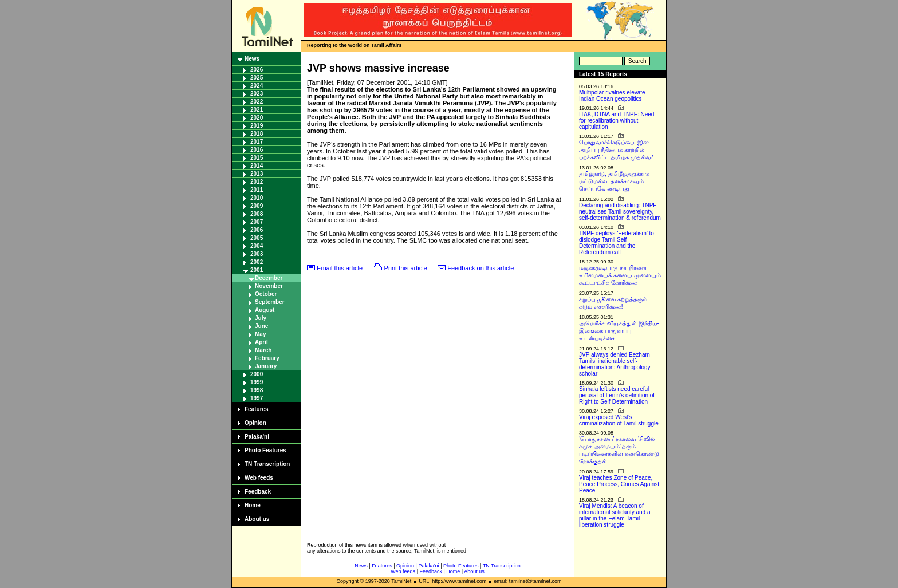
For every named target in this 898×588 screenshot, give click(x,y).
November (269, 286)
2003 (257, 254)
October (266, 294)
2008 (257, 214)
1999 (257, 382)
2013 (257, 174)
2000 (257, 374)
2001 (257, 270)
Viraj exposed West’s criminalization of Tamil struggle (619, 420)
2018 (257, 134)
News (252, 59)
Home (253, 505)
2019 (257, 126)
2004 (257, 246)
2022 (257, 102)
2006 (257, 230)
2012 (257, 182)
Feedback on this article (480, 268)
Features (257, 409)
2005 (257, 238)
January (266, 366)
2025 (257, 78)
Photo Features (265, 450)
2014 (257, 166)
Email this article (340, 268)
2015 (257, 158)
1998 (257, 390)
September (270, 302)
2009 (257, 206)
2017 (257, 142)
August (265, 310)
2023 (257, 94)
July (261, 318)
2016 (257, 150)
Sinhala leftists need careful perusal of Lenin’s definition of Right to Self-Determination (617, 395)
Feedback (258, 492)
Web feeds (259, 478)
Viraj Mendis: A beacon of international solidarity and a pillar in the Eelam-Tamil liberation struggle (615, 515)
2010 (257, 198)
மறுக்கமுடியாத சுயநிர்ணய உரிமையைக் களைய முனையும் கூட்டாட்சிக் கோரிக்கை (620, 275)
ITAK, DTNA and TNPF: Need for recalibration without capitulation (617, 121)
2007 (257, 222)
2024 (257, 86)
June (261, 326)
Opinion (255, 423)
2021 (257, 110)
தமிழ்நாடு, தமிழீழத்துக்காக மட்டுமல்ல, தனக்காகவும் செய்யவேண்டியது (614, 181)
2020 (257, 118)
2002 (257, 262)
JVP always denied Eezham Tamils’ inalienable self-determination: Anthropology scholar (615, 364)
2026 (257, 70)
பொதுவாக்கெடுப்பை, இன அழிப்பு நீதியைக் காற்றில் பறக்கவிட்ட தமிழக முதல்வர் (617, 150)
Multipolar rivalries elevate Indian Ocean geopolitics (612, 96)
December (269, 278)
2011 (257, 190)
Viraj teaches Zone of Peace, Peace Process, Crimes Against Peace (619, 484)
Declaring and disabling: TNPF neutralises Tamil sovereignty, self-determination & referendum (620, 212)
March (263, 350)
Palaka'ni (257, 437)
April (261, 342)
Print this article (406, 268)
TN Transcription (267, 464)
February (267, 358)
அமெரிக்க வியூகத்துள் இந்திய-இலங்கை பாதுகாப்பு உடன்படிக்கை (619, 331)
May (260, 334)
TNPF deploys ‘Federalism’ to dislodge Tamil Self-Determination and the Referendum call (617, 243)
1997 (257, 398)
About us (257, 519)
